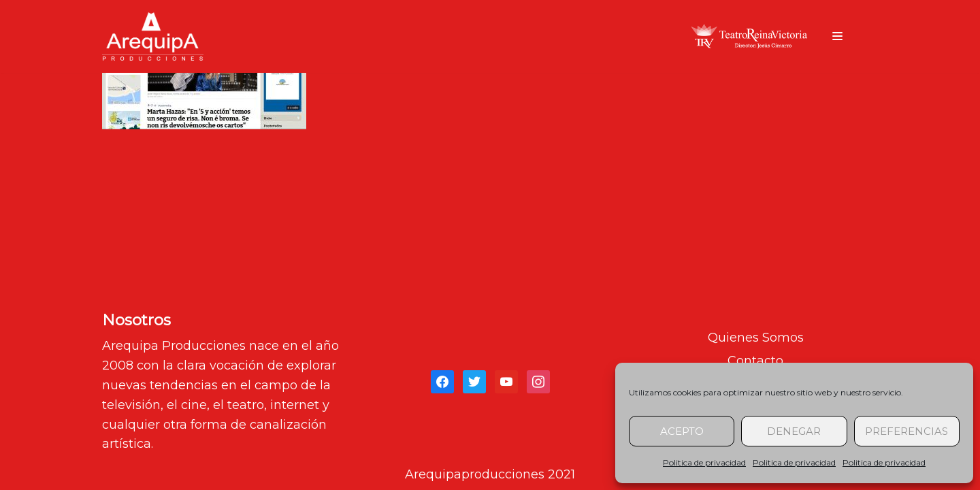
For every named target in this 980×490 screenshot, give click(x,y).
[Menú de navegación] (837, 36)
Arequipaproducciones (475, 474)
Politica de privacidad (704, 462)
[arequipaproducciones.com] (153, 36)
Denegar (794, 431)
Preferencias (906, 431)
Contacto (755, 361)
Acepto (682, 431)
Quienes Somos (756, 338)
